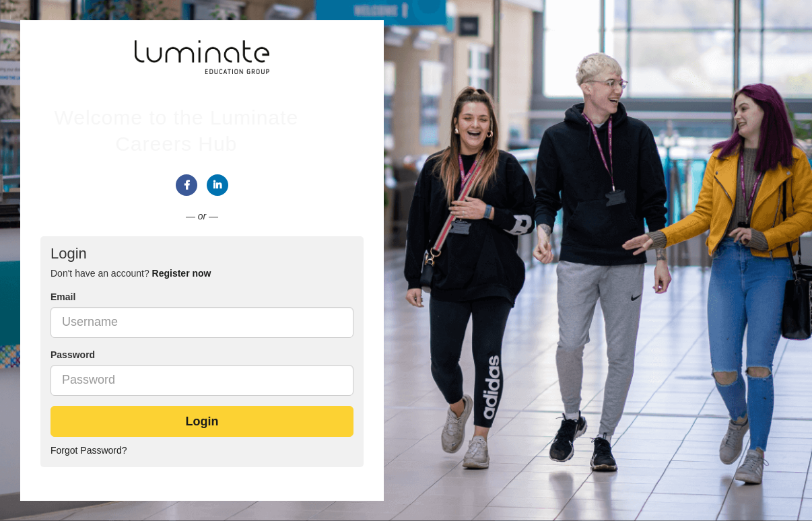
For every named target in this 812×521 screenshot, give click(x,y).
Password (73, 355)
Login (202, 421)
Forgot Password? (89, 450)
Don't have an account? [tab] (131, 273)
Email (63, 297)
